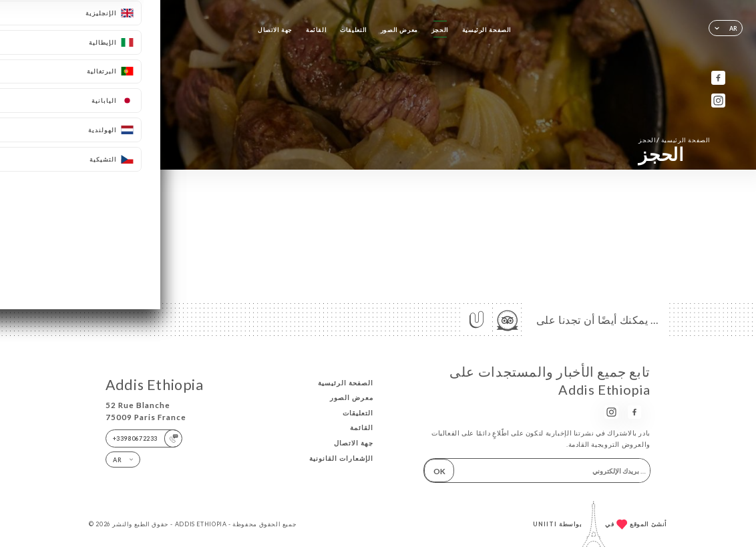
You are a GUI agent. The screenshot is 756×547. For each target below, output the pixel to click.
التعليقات (354, 30)
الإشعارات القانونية (341, 458)
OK (439, 471)
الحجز (440, 30)
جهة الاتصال (275, 30)
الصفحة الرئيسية (487, 30)
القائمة (316, 30)
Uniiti (545, 524)
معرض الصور (399, 30)
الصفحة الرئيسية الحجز (675, 140)
